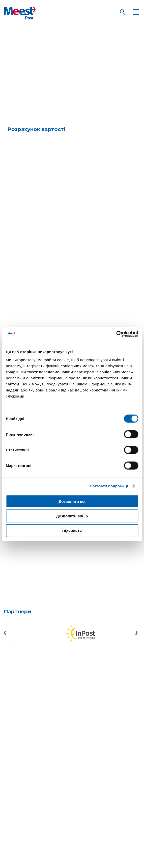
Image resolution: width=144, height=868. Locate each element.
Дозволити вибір (72, 516)
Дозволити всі (72, 501)
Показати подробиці (109, 486)
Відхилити (72, 531)
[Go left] (6, 633)
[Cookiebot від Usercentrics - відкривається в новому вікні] (116, 334)
